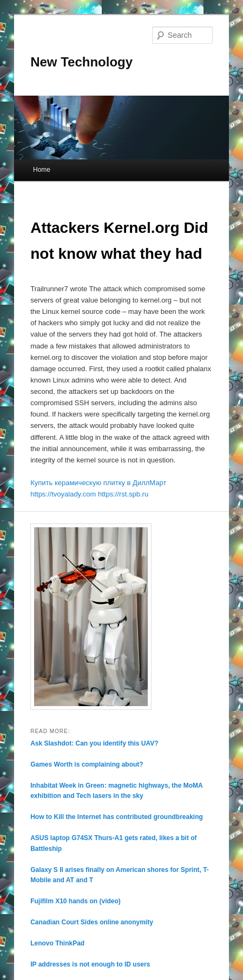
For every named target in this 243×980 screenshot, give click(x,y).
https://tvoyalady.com (63, 494)
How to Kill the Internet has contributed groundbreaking (117, 817)
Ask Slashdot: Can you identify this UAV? (94, 743)
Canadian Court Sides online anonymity (92, 922)
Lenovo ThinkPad (57, 943)
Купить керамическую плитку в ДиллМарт (98, 483)
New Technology (81, 62)
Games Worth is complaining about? (87, 764)
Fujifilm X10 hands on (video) (75, 901)
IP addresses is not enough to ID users (90, 964)
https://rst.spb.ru (123, 494)
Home (42, 170)
